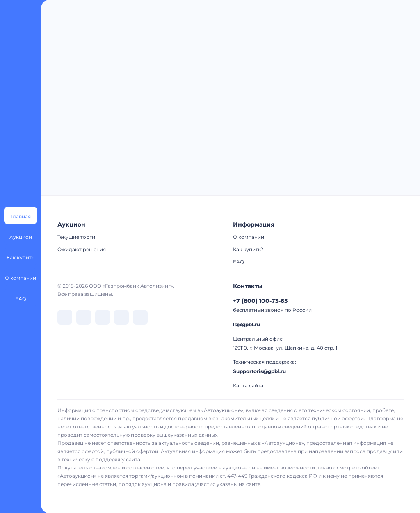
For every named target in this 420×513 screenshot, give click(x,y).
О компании (249, 237)
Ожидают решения (82, 249)
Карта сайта (248, 386)
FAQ (239, 262)
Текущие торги (76, 237)
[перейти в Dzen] (103, 317)
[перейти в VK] (65, 317)
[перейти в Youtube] (140, 317)
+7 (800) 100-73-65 (260, 301)
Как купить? (248, 249)
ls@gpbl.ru (247, 324)
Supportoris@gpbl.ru (259, 371)
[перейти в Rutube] (121, 317)
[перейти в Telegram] (84, 317)
